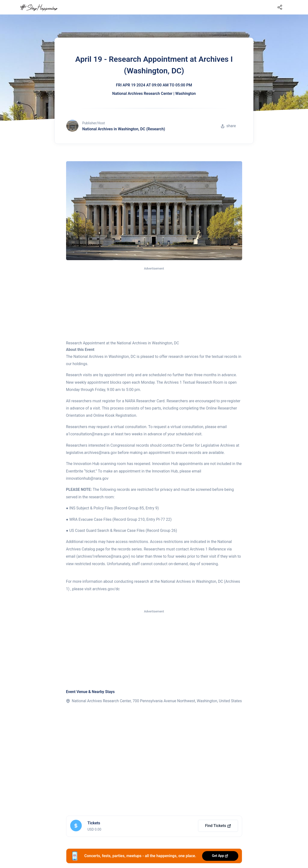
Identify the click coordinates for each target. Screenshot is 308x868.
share (228, 126)
